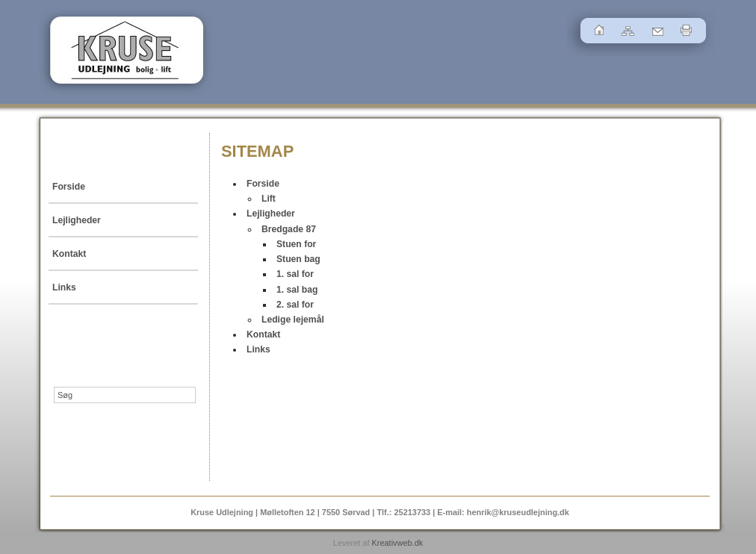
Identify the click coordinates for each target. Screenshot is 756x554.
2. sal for (295, 305)
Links (64, 287)
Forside (69, 187)
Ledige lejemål (293, 320)
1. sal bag (297, 290)
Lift (269, 199)
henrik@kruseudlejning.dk (518, 512)
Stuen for (296, 244)
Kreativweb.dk (397, 543)
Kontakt (69, 254)
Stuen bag (298, 259)
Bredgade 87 (289, 229)
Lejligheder (77, 220)
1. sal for (295, 274)
